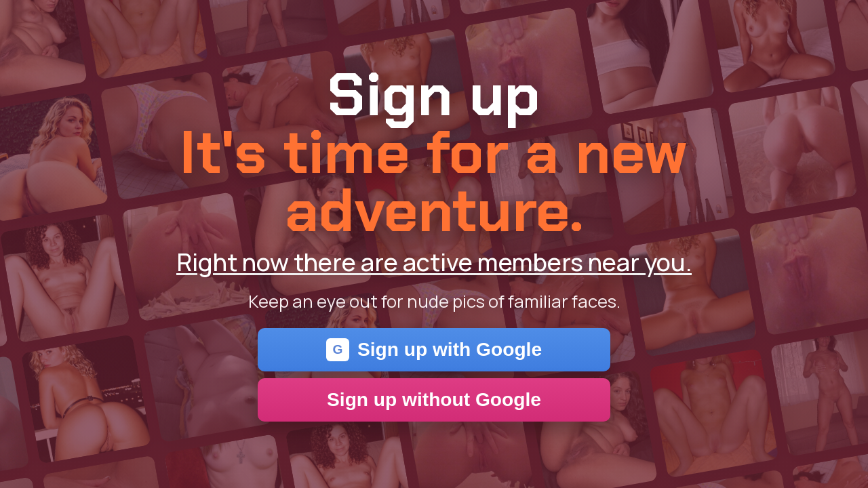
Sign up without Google (434, 400)
